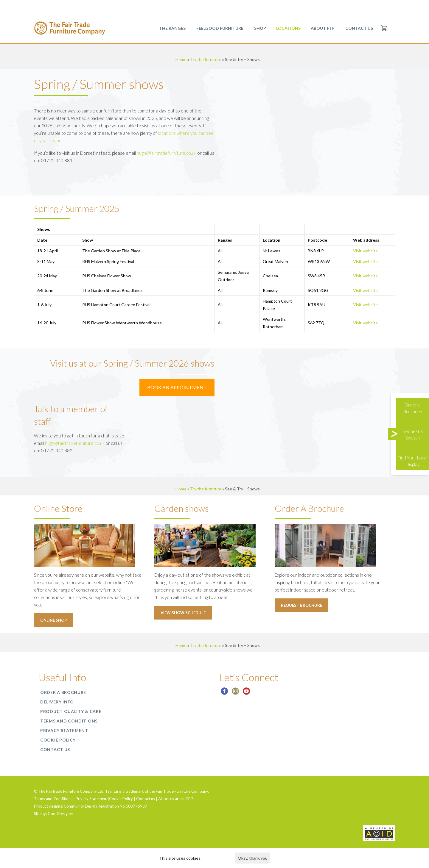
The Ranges (172, 28)
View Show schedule (183, 613)
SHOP (260, 28)
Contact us (359, 28)
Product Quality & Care (71, 711)
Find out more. (216, 858)
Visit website (365, 251)
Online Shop (53, 620)
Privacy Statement (64, 730)
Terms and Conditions (69, 721)
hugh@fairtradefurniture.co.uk (167, 153)
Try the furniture (206, 59)
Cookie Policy (58, 740)
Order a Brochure (63, 692)
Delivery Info (57, 702)
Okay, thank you (253, 858)
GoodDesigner (60, 814)
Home (181, 59)
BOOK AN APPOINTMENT (177, 387)
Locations (288, 28)
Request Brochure (301, 605)
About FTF (323, 28)
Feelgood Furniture (220, 28)
